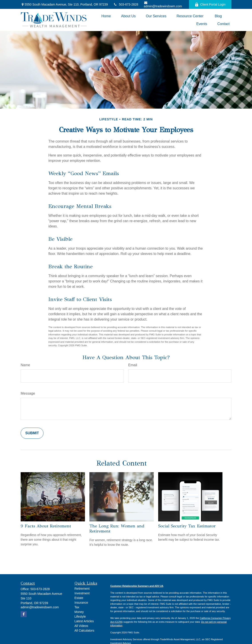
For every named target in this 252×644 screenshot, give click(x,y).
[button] (106, 16)
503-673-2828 (126, 4)
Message (28, 393)
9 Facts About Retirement (46, 526)
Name (25, 365)
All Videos (81, 626)
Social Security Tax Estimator (187, 526)
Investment (82, 593)
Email (133, 365)
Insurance (81, 603)
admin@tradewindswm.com (163, 5)
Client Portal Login (210, 5)
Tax (77, 607)
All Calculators (84, 630)
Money (79, 612)
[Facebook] (24, 614)
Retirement (82, 589)
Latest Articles (84, 621)
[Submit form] (32, 433)
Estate (79, 598)
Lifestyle (80, 617)
